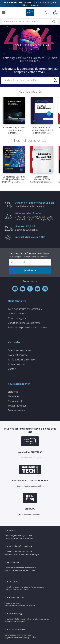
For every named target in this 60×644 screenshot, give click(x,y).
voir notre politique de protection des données (29, 256)
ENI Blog (12, 530)
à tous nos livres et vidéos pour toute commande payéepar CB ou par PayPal (35, 216)
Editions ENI (30, 12)
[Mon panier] (47, 12)
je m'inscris (30, 270)
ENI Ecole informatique (20, 546)
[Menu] (4, 12)
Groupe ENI (13, 562)
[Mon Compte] (56, 12)
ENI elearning (14, 614)
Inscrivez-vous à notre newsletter (30, 255)
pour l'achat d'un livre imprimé (35, 204)
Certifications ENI (16, 630)
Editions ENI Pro (16, 598)
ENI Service (13, 582)
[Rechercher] (54, 22)
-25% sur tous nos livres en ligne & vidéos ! (30, 4)
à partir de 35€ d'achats (35, 228)
